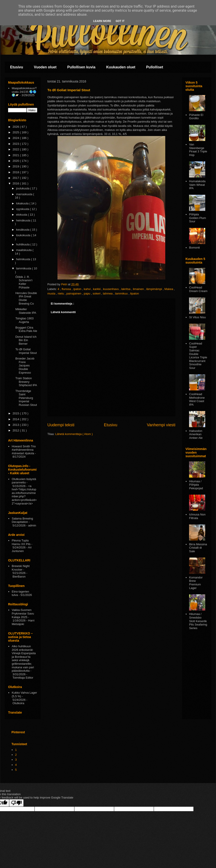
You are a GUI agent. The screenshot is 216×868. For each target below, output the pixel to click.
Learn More (102, 21)
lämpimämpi (154, 289)
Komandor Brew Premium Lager (196, 583)
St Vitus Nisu (197, 317)
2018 (16, 172)
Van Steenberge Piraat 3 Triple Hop (198, 150)
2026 (16, 127)
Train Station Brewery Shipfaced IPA (26, 382)
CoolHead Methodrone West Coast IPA (197, 399)
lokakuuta (23, 203)
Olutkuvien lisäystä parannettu (24, 481)
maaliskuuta (24, 250)
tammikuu (122, 293)
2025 (16, 132)
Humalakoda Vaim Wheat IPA (197, 185)
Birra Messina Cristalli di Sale (198, 548)
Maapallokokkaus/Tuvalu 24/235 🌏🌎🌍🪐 (24, 92)
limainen (139, 289)
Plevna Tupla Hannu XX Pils (21, 542)
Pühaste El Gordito (196, 117)
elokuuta (22, 215)
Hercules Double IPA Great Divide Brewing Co (26, 298)
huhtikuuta (23, 244)
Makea (169, 289)
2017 (16, 178)
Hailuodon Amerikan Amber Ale (196, 434)
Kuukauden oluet (121, 67)
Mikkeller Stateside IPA (26, 311)
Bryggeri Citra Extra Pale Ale (26, 329)
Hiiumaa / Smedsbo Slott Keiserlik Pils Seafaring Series (198, 621)
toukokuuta (24, 235)
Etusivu (17, 67)
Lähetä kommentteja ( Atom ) (74, 434)
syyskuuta (23, 209)
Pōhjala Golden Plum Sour (197, 218)
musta (52, 293)
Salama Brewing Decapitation (22, 520)
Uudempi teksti (61, 425)
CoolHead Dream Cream (198, 289)
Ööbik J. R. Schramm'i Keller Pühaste (24, 282)
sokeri (97, 293)
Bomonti (194, 248)
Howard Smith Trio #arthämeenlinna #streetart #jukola (24, 450)
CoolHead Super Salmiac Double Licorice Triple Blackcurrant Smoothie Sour (198, 356)
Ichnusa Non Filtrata (197, 516)
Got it (120, 21)
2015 (16, 413)
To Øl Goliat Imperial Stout (26, 351)
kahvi (88, 289)
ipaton (78, 289)
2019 (16, 166)
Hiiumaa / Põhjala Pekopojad (196, 485)
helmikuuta (24, 259)
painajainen (74, 293)
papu (87, 293)
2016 (16, 183)
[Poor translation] (16, 803)
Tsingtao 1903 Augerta (24, 320)
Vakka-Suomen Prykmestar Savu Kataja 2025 (23, 613)
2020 (16, 161)
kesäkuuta (23, 230)
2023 (16, 144)
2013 (16, 425)
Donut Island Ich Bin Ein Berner (26, 340)
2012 (16, 430)
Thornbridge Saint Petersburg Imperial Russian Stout (26, 398)
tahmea (108, 293)
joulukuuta (23, 188)
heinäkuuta (24, 220)
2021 (16, 155)
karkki (97, 289)
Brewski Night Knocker (21, 568)
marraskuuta (25, 194)
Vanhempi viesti (161, 425)
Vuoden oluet (45, 67)
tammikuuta (24, 268)
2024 (16, 138)
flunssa (67, 289)
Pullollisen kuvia (81, 67)
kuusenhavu (111, 289)
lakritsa (126, 289)
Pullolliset (155, 67)
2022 (16, 149)
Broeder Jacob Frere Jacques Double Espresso (25, 365)
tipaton (135, 293)
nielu (61, 293)
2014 (16, 419)
